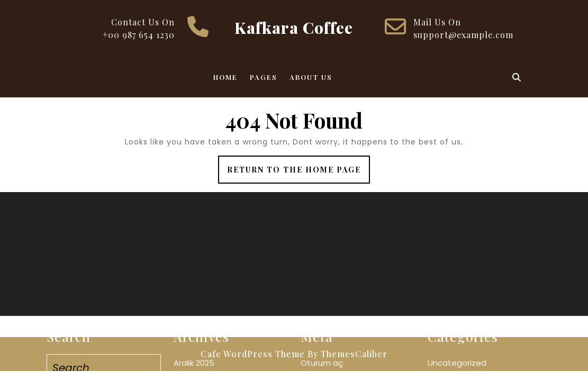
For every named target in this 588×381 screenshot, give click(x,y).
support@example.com (463, 35)
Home (225, 77)
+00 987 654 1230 (139, 35)
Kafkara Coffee (294, 28)
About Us (311, 77)
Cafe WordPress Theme (253, 354)
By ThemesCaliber (347, 354)
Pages (264, 77)
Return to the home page (298, 173)
